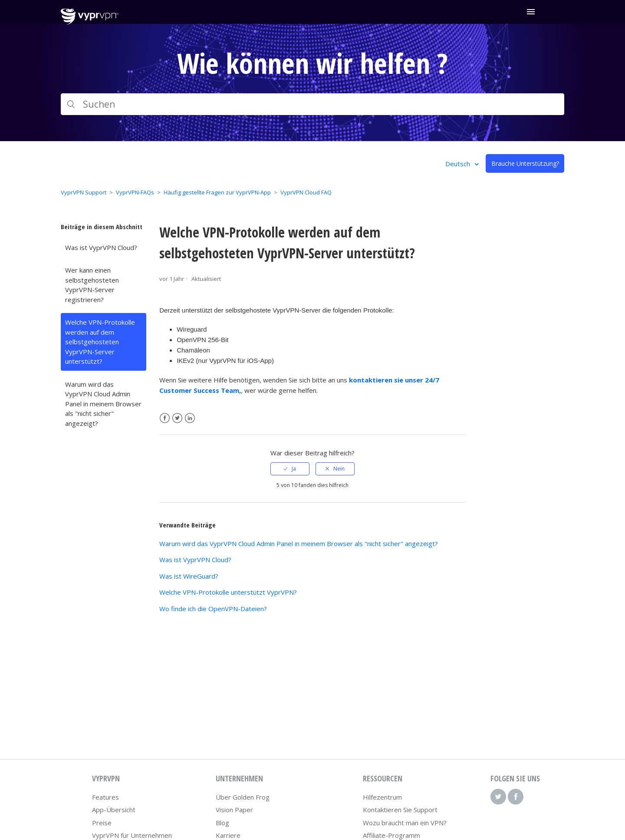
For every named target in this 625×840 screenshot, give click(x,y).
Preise (102, 823)
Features (105, 797)
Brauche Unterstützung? (525, 163)
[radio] (290, 469)
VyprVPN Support (84, 192)
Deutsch (459, 164)
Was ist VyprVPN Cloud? (101, 247)
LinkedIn (190, 418)
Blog (222, 823)
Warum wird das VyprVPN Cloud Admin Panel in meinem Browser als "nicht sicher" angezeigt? (103, 404)
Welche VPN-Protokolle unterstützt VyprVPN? (228, 592)
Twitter (177, 418)
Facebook (165, 418)
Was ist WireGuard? (189, 576)
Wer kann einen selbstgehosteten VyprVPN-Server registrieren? (92, 285)
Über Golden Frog (243, 797)
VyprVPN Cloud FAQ (306, 192)
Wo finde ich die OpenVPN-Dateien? (213, 609)
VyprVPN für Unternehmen (132, 835)
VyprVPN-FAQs (135, 192)
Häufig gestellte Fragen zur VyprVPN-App (217, 192)
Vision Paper (234, 810)
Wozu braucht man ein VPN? (405, 823)
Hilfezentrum (382, 797)
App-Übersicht (114, 810)
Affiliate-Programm (391, 835)
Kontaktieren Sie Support (400, 810)
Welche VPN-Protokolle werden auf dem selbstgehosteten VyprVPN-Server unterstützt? (100, 342)
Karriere (228, 835)
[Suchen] (312, 104)
